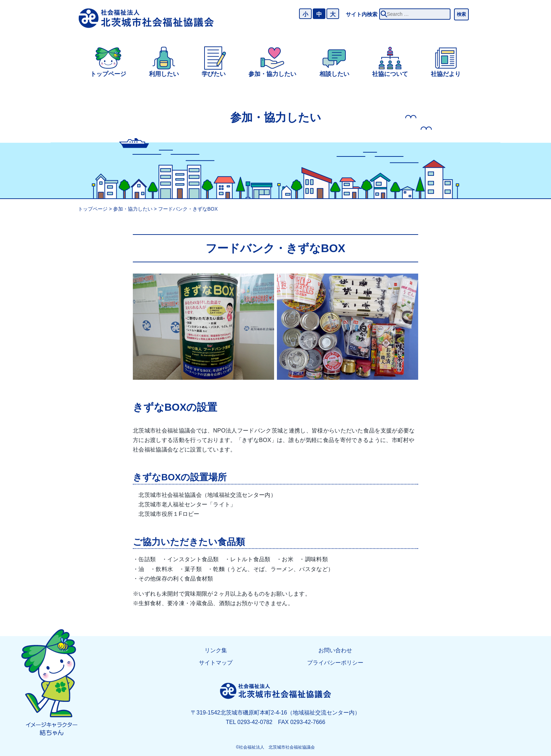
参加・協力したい (272, 74)
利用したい (164, 74)
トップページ (108, 74)
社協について (390, 74)
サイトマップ (216, 663)
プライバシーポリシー (335, 663)
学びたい (214, 74)
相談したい (334, 74)
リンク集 (216, 650)
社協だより (446, 74)
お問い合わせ (335, 650)
